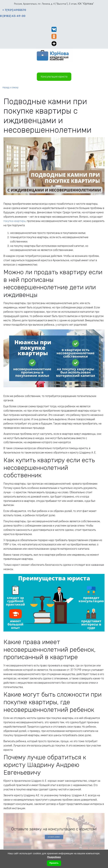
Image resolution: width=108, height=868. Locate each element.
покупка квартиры (14, 221)
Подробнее (54, 857)
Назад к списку (10, 87)
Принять (54, 863)
